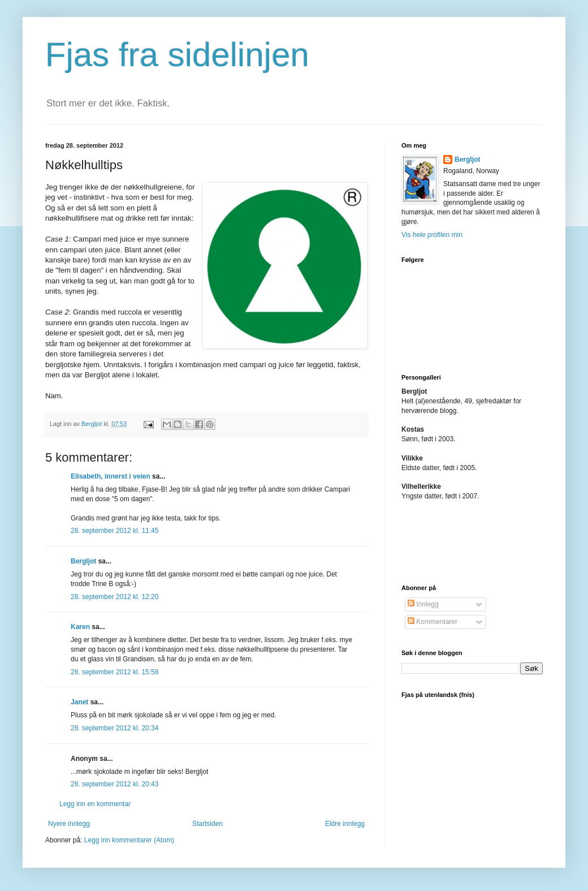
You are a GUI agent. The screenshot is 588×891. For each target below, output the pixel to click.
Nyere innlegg (69, 824)
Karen (80, 627)
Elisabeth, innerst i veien (111, 476)
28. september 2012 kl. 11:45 (114, 531)
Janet (79, 702)
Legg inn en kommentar (95, 804)
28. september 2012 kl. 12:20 (114, 597)
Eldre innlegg (345, 824)
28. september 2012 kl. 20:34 (114, 728)
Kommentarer (433, 622)
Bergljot (83, 561)
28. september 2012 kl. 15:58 (114, 672)
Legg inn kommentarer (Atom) (129, 840)
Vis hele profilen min (432, 235)
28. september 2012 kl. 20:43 (114, 784)
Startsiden (207, 824)
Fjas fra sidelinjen (177, 55)
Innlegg (423, 604)
